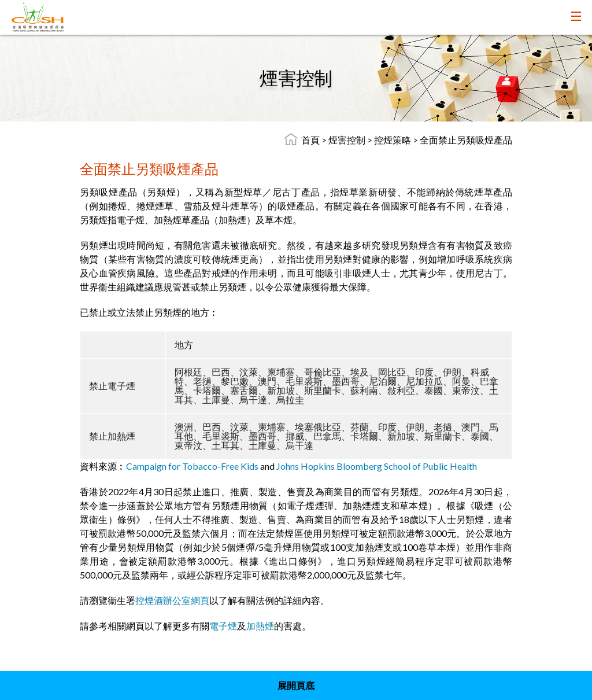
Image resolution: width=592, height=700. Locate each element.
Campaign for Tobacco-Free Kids (192, 466)
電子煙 (223, 626)
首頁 (310, 140)
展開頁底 (296, 685)
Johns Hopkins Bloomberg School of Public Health (377, 466)
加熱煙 (260, 626)
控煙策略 (393, 140)
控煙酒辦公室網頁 (172, 600)
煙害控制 (348, 140)
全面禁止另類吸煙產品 (466, 140)
